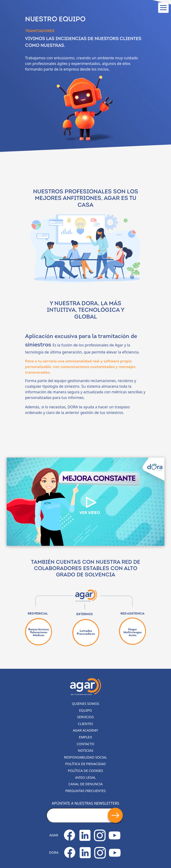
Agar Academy (85, 730)
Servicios (85, 717)
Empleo (86, 737)
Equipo (86, 710)
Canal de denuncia (85, 784)
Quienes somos (86, 704)
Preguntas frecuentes (85, 791)
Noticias (85, 750)
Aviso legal (85, 777)
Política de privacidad (86, 764)
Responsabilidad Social (86, 757)
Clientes (85, 724)
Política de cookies (86, 771)
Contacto (86, 744)
